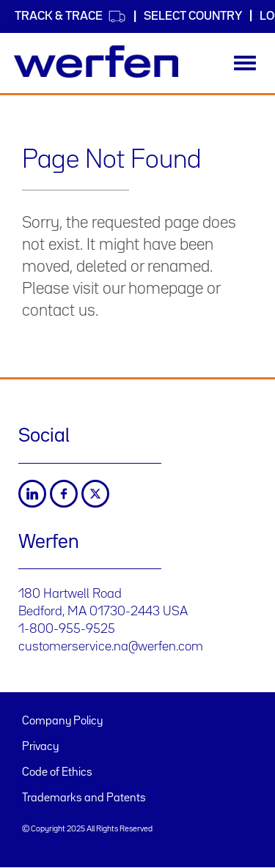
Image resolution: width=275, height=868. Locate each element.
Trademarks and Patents (84, 798)
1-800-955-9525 (67, 629)
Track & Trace (70, 16)
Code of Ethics (57, 773)
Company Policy (62, 722)
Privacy (40, 747)
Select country (193, 16)
